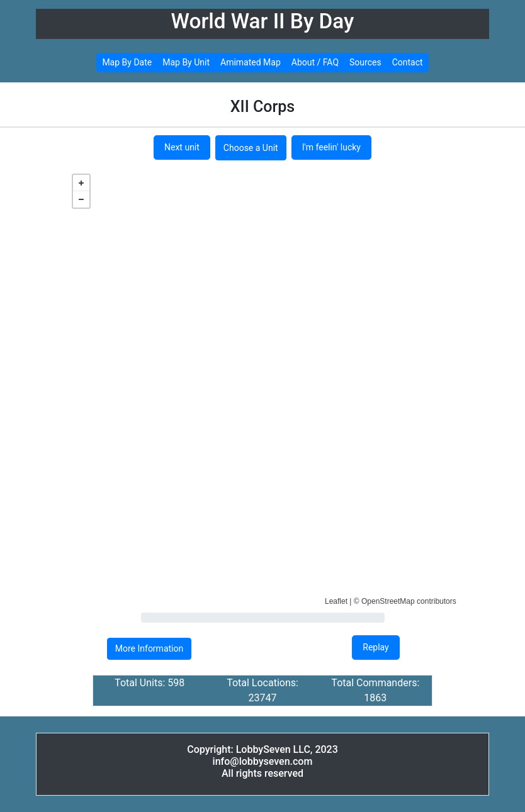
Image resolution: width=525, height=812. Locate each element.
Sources (365, 62)
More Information (149, 648)
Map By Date (127, 62)
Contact (408, 62)
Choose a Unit (251, 148)
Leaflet (336, 601)
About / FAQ (315, 62)
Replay (375, 647)
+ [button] (81, 183)
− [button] (81, 199)
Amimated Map (251, 62)
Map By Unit (186, 62)
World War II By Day (263, 21)
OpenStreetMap (388, 601)
